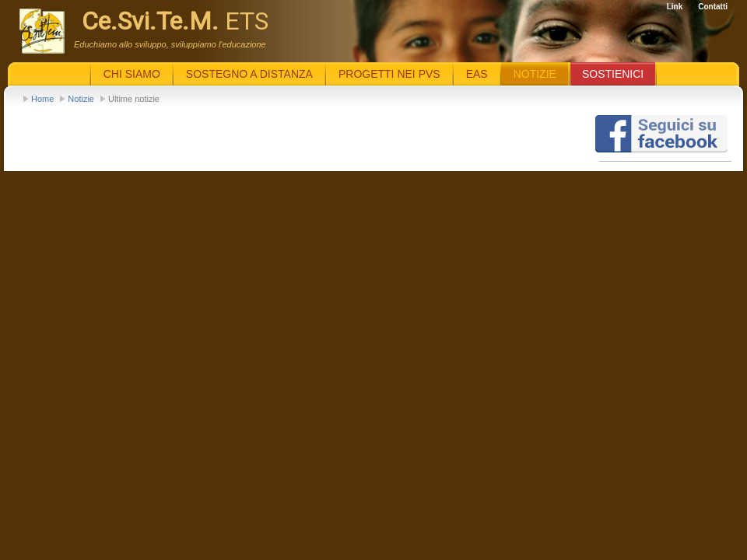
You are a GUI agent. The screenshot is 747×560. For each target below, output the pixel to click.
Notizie (81, 99)
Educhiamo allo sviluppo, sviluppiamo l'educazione (170, 44)
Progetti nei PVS (389, 74)
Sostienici (613, 74)
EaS (477, 74)
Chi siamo (132, 74)
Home (42, 99)
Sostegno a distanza (249, 74)
